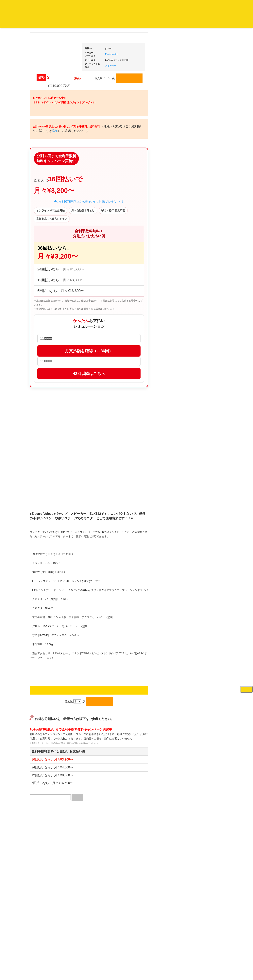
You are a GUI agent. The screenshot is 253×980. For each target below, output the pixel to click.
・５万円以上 (203, 299)
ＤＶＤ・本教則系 (202, 486)
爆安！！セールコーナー (206, 214)
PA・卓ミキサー (201, 494)
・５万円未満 (203, 291)
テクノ (40, 350)
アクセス (95, 962)
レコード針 (198, 344)
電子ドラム (198, 634)
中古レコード (43, 449)
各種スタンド (200, 444)
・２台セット (203, 274)
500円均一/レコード (47, 426)
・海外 (43, 146)
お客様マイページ (152, 23)
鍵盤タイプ (201, 580)
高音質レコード (45, 224)
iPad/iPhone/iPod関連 (204, 375)
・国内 (43, 154)
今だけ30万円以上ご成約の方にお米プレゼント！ (126, 256)
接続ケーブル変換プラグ (206, 429)
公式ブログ (64, 22)
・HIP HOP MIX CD (50, 297)
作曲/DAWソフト (205, 535)
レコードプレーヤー (203, 471)
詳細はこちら (41, 715)
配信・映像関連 (201, 510)
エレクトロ (42, 335)
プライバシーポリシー (159, 962)
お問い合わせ (83, 22)
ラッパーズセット (205, 554)
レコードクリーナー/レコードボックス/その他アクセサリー (49, 499)
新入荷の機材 (200, 222)
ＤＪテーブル (200, 368)
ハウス (40, 342)
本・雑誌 (41, 521)
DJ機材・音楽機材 (217, 29)
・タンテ (200, 266)
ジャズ (40, 170)
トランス (41, 358)
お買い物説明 (46, 22)
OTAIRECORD (125, 973)
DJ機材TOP (27, 22)
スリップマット (201, 352)
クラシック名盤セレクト (50, 201)
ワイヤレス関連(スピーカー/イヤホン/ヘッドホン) (205, 417)
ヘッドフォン (200, 360)
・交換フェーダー (205, 337)
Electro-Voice (149, 59)
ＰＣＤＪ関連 (200, 252)
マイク (196, 436)
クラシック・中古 (46, 208)
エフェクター (200, 649)
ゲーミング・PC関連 (204, 657)
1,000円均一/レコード (48, 433)
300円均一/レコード (47, 418)
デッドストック (45, 441)
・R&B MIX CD (47, 327)
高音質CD (41, 216)
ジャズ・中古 (43, 185)
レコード (194, 29)
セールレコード (45, 410)
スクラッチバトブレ (47, 162)
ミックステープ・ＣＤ (49, 457)
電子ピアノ (198, 641)
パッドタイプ (203, 588)
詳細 (105, 173)
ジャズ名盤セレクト (47, 177)
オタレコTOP (9, 22)
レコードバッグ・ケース (206, 398)
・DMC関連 (45, 305)
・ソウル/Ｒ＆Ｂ (48, 319)
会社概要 (100, 22)
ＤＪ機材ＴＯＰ (201, 206)
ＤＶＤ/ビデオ (44, 487)
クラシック (42, 193)
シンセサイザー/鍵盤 (204, 614)
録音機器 (197, 607)
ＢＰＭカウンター (202, 452)
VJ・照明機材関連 (202, 502)
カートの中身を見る (123, 23)
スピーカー (198, 406)
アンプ (196, 479)
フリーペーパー (45, 529)
